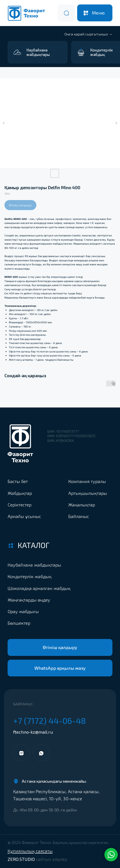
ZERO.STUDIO (37, 859)
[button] (41, 623)
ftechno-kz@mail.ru (33, 732)
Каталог (34, 545)
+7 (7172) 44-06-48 (50, 721)
